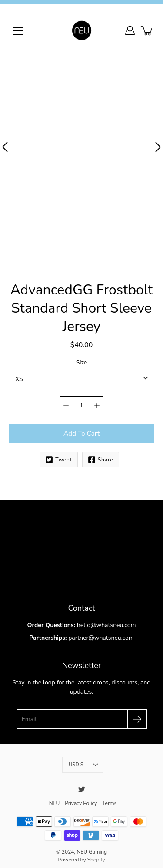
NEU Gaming (91, 848)
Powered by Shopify (81, 855)
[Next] (154, 147)
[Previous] (9, 147)
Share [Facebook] (100, 457)
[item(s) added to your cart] (147, 30)
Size (81, 360)
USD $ (83, 761)
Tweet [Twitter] (58, 457)
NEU (54, 799)
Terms (110, 799)
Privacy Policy (81, 799)
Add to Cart (81, 430)
